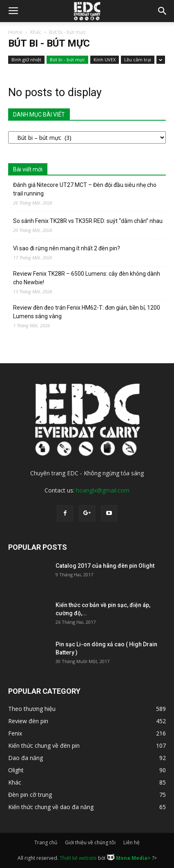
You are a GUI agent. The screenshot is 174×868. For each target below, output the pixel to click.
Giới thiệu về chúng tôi (90, 842)
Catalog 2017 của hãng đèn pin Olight (105, 566)
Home (15, 32)
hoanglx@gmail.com (103, 490)
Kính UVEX (105, 60)
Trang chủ (46, 842)
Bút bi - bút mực (67, 60)
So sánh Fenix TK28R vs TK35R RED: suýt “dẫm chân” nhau (88, 221)
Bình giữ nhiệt (26, 60)
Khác (36, 32)
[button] (163, 11)
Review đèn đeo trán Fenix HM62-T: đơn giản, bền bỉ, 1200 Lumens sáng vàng (87, 312)
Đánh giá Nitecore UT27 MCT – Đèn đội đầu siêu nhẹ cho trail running (85, 189)
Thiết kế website (78, 858)
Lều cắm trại (138, 60)
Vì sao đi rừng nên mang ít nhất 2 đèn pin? (67, 248)
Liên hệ (132, 842)
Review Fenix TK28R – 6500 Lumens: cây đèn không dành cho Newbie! (87, 278)
